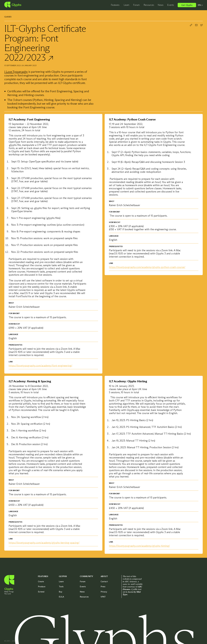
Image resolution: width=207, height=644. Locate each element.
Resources (149, 5)
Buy (61, 592)
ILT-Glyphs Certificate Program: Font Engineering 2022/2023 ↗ (45, 43)
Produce (42, 587)
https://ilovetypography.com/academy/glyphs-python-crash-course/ (147, 267)
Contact (104, 581)
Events (171, 5)
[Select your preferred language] (199, 5)
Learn (126, 5)
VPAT (103, 597)
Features (115, 5)
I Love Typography (16, 72)
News (161, 5)
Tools (61, 587)
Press (103, 587)
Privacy (104, 592)
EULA (61, 597)
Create (41, 581)
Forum (136, 5)
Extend (41, 592)
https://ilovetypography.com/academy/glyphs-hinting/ (139, 546)
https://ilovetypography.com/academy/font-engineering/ (40, 366)
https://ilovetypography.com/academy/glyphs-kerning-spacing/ (44, 543)
